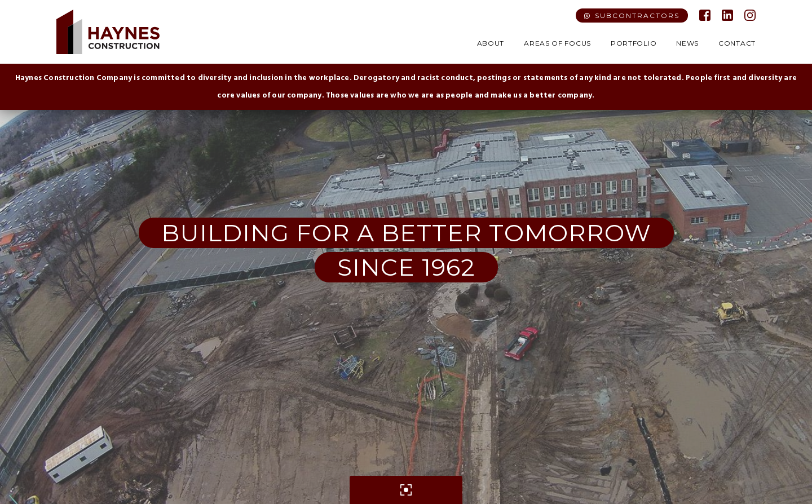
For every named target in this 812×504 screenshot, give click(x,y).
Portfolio (634, 43)
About (491, 43)
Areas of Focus (557, 43)
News (687, 43)
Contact (737, 43)
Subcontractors (637, 16)
